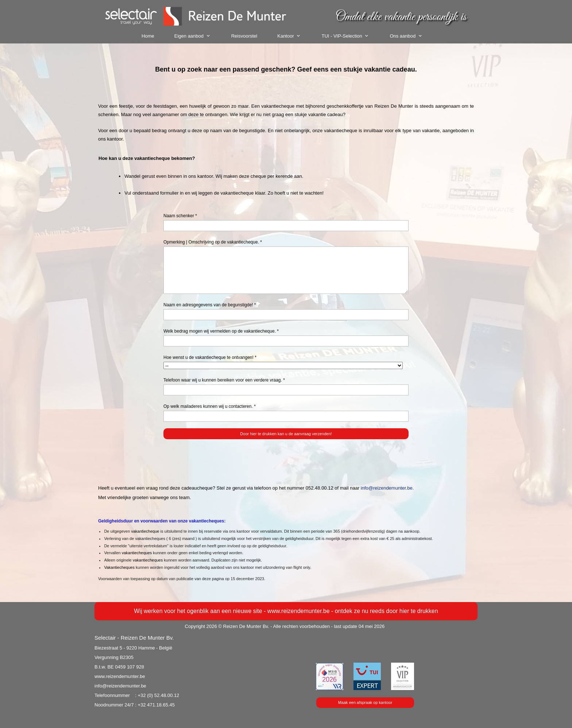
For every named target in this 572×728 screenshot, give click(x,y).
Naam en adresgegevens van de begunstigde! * (210, 305)
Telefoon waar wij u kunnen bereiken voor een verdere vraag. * (224, 380)
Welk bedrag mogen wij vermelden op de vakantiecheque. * (221, 331)
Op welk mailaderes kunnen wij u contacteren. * (210, 406)
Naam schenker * (180, 216)
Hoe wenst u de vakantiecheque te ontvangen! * (210, 357)
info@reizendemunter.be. (387, 488)
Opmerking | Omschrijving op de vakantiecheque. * (213, 242)
